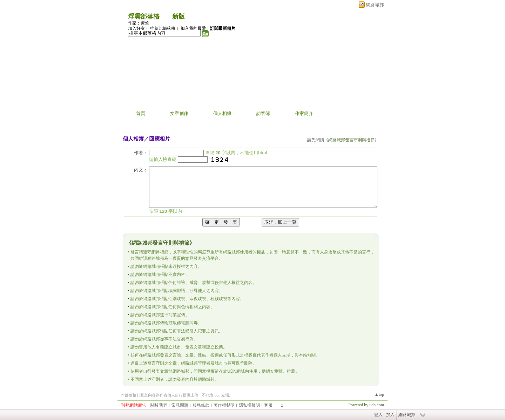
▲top (379, 394)
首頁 (141, 113)
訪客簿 (263, 113)
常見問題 (180, 405)
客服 (268, 405)
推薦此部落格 (163, 28)
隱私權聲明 (249, 405)
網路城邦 (375, 5)
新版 (179, 16)
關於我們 (159, 405)
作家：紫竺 (139, 23)
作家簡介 (304, 113)
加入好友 (136, 28)
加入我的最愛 (193, 28)
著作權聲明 (224, 405)
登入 (378, 415)
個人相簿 (222, 113)
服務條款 (201, 405)
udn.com (377, 405)
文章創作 (179, 113)
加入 (390, 415)
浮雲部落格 (144, 16)
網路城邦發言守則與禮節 (351, 140)
